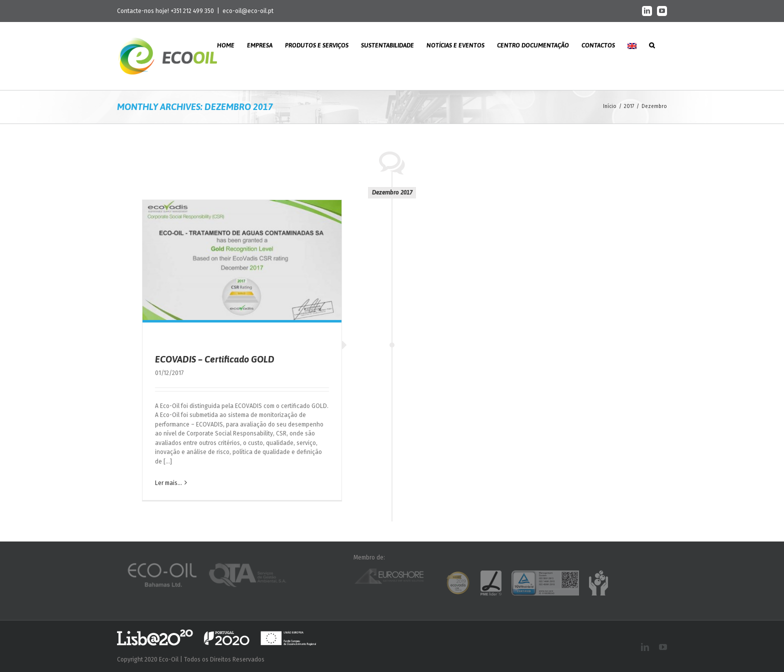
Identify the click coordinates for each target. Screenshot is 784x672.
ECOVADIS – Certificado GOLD (215, 359)
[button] (652, 45)
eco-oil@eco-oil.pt (248, 11)
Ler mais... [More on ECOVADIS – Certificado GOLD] (168, 483)
